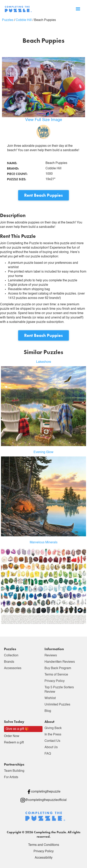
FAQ (48, 754)
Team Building (14, 771)
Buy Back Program (58, 668)
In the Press (53, 735)
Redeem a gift (14, 743)
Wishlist (50, 698)
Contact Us (52, 741)
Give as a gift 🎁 (17, 729)
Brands (9, 662)
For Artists (11, 777)
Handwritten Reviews (60, 662)
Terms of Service (56, 675)
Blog (48, 711)
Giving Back (53, 728)
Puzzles (8, 20)
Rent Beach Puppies (43, 195)
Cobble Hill (24, 20)
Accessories (13, 668)
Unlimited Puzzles (57, 705)
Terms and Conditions (44, 845)
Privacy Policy (55, 681)
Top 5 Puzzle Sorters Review (59, 690)
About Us (51, 747)
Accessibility (44, 858)
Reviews (51, 656)
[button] (78, 9)
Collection (11, 656)
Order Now (12, 736)
